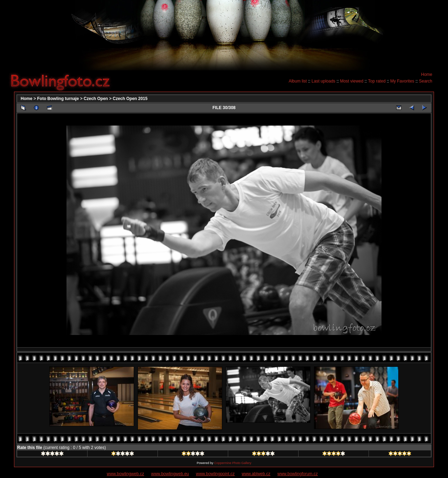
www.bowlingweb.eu (170, 474)
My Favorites (402, 81)
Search (426, 81)
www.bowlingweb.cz (125, 474)
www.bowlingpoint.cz (215, 474)
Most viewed (352, 81)
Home (427, 74)
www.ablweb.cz (256, 474)
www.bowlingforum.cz (298, 474)
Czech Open (96, 99)
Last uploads (323, 81)
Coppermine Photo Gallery (233, 463)
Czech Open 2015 (130, 99)
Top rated (377, 81)
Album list (298, 81)
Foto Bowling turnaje (58, 99)
